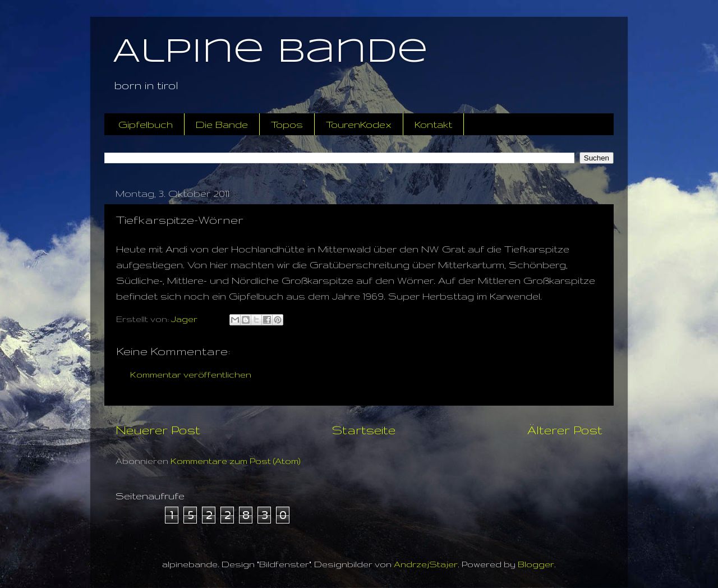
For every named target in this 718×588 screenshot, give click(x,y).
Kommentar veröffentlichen (191, 375)
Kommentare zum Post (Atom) (236, 461)
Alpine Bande (270, 52)
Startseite (364, 430)
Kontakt (433, 124)
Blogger (536, 564)
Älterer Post (565, 430)
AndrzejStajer (426, 564)
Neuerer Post (158, 430)
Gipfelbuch (146, 124)
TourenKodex (359, 124)
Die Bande (222, 124)
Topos (287, 124)
